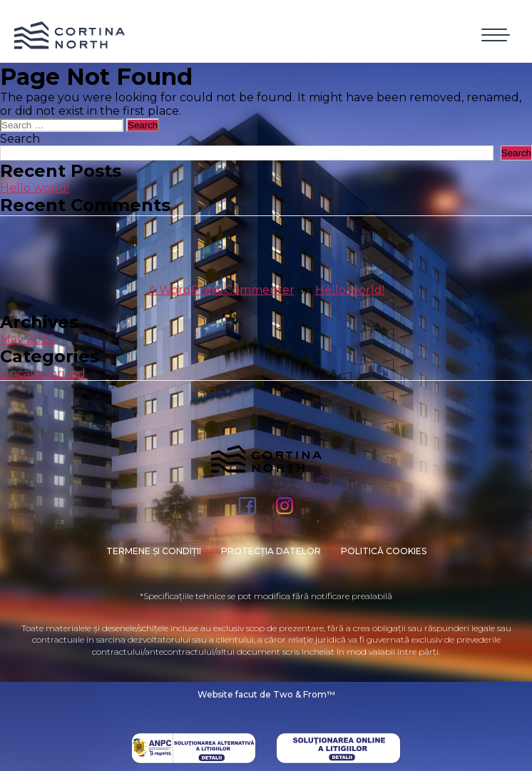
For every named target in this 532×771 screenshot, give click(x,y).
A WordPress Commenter (221, 290)
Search (20, 139)
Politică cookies (384, 551)
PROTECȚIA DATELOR (271, 551)
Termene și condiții (154, 551)
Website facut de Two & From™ (266, 694)
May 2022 (28, 339)
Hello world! (35, 188)
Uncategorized (43, 373)
